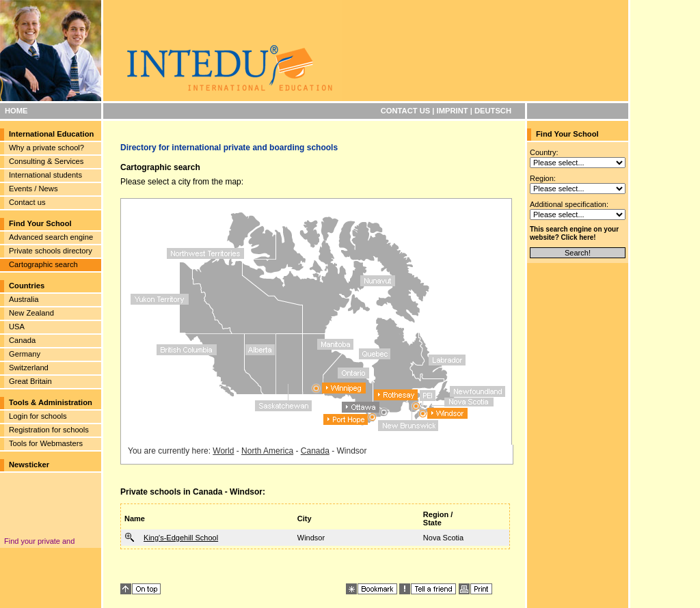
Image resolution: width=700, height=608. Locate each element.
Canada (22, 340)
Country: (544, 152)
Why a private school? (46, 148)
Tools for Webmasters (46, 443)
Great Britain (30, 381)
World (223, 451)
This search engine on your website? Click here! (574, 233)
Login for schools (38, 416)
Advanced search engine (51, 237)
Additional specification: (569, 204)
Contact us (27, 202)
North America (267, 451)
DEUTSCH (493, 111)
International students (45, 175)
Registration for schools (49, 430)
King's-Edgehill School (181, 538)
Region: (543, 178)
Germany (25, 354)
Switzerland (29, 368)
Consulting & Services (46, 161)
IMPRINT (453, 111)
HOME (16, 111)
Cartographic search (43, 264)
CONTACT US (406, 111)
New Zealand (31, 313)
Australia (24, 299)
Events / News (33, 189)
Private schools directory (51, 251)
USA (17, 327)
